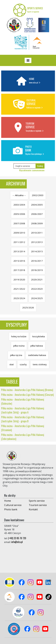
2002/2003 (38, 195)
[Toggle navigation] (28, 60)
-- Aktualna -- (19, 195)
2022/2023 (37, 289)
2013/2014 (19, 251)
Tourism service (38, 505)
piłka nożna (19, 346)
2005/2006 (19, 214)
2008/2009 (37, 223)
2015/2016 (19, 261)
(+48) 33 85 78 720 (17, 538)
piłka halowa (37, 346)
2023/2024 (19, 298)
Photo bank (11, 509)
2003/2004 (19, 205)
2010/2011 (37, 233)
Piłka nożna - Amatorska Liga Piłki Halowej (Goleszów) (23, 401)
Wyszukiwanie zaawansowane (32, 170)
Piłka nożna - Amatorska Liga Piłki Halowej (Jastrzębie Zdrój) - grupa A (23, 410)
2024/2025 (37, 298)
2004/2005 (37, 205)
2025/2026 (28, 307)
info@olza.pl (17, 542)
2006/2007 (37, 214)
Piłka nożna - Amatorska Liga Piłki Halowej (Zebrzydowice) (23, 437)
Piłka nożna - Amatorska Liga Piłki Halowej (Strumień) (23, 428)
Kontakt (33, 509)
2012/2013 (37, 242)
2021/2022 (19, 289)
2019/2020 (19, 279)
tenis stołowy (40, 364)
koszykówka (39, 336)
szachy (23, 364)
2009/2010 (19, 233)
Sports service (37, 501)
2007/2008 (19, 223)
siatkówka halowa (37, 355)
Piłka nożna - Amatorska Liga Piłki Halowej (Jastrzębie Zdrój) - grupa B (23, 419)
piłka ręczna (16, 355)
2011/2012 (19, 242)
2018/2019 (37, 270)
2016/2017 (37, 261)
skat (12, 364)
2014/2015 (37, 251)
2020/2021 (37, 279)
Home (8, 501)
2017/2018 (19, 270)
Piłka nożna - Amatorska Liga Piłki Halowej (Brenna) (27, 390)
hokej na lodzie (19, 336)
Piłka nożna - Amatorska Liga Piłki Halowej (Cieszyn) (27, 395)
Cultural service (13, 505)
